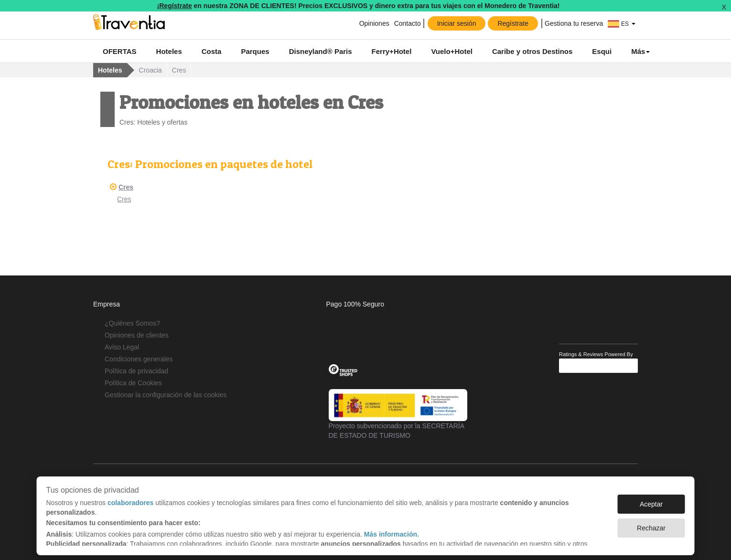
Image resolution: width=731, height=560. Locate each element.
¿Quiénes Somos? (132, 323)
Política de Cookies (133, 383)
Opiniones (374, 23)
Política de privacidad (136, 371)
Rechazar (651, 523)
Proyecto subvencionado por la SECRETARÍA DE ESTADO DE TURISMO (398, 414)
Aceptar (651, 499)
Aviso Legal (122, 347)
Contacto (408, 23)
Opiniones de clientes (137, 335)
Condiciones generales (139, 359)
